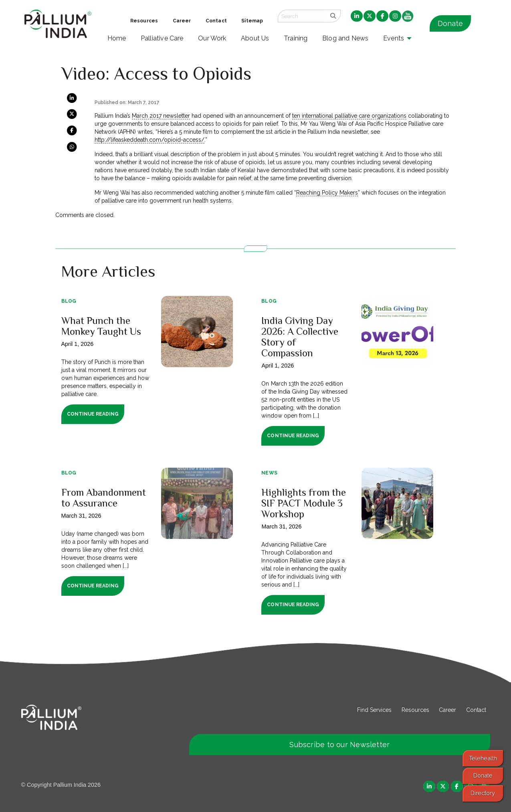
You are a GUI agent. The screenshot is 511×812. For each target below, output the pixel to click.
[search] (333, 16)
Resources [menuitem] (144, 21)
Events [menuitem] (394, 38)
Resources (415, 710)
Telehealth (483, 758)
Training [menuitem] (296, 38)
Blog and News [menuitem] (345, 38)
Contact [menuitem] (216, 21)
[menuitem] (357, 16)
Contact (476, 710)
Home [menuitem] (117, 38)
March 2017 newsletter (161, 116)
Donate (450, 23)
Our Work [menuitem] (212, 38)
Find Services (374, 710)
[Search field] (302, 16)
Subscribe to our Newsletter (339, 745)
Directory (483, 793)
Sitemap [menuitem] (252, 21)
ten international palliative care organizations (349, 116)
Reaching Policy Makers (327, 193)
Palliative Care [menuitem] (162, 38)
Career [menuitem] (182, 21)
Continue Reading (93, 414)
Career (447, 710)
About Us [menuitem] (255, 38)
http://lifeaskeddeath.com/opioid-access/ (149, 140)
